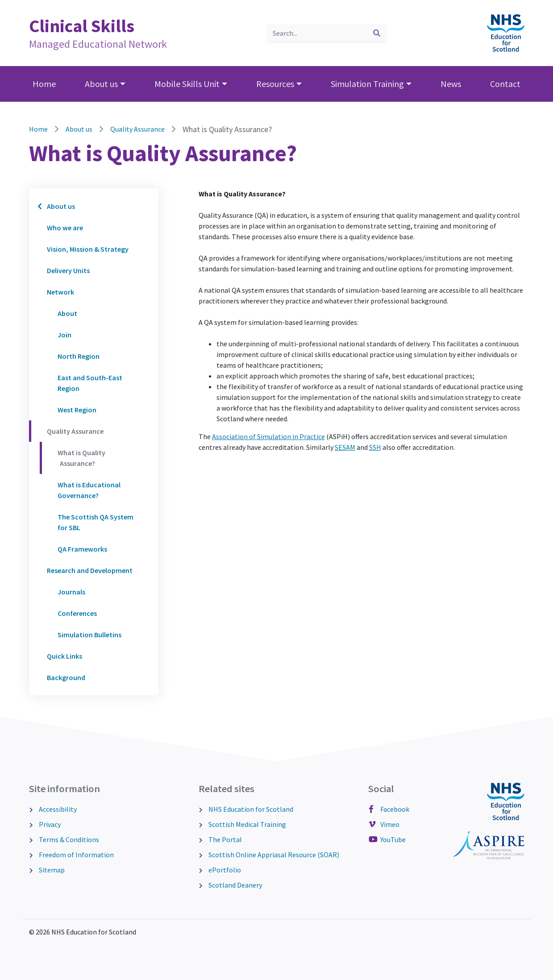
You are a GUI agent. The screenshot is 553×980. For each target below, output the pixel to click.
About (67, 313)
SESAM (345, 447)
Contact (505, 84)
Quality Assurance (137, 129)
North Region (79, 356)
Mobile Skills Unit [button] (187, 84)
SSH (375, 447)
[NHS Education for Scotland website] (506, 32)
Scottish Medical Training (247, 824)
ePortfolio (224, 870)
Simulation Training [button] (367, 84)
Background (66, 677)
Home (44, 84)
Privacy (49, 824)
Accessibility (57, 809)
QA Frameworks (82, 549)
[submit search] (377, 33)
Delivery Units (68, 270)
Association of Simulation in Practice (268, 436)
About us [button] (101, 84)
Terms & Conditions (68, 839)
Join (64, 335)
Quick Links (64, 656)
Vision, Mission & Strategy (88, 249)
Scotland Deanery (235, 885)
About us (79, 129)
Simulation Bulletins (89, 635)
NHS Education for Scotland (250, 809)
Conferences (77, 613)
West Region (77, 410)
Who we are (65, 228)
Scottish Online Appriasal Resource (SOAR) (273, 855)
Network (60, 292)
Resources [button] (275, 84)
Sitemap (51, 870)
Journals (71, 592)
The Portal (225, 839)
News (451, 84)
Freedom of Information (76, 855)
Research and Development (90, 570)
